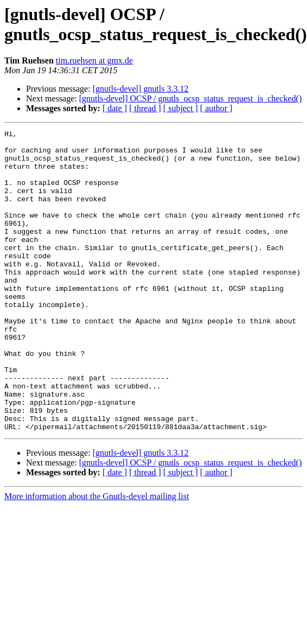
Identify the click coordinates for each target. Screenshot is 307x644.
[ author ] (216, 108)
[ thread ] (145, 108)
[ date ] (115, 108)
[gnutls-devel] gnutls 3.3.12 (141, 89)
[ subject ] (181, 108)
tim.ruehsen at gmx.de (94, 60)
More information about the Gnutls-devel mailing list (97, 556)
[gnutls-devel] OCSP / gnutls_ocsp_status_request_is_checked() (190, 98)
